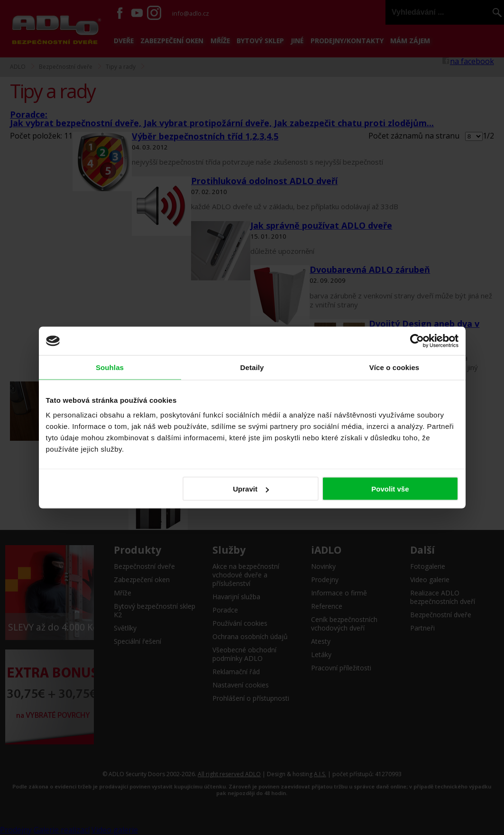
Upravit (251, 489)
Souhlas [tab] (110, 367)
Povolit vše (390, 489)
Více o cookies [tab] (394, 367)
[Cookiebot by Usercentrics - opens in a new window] (417, 341)
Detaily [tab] (252, 367)
